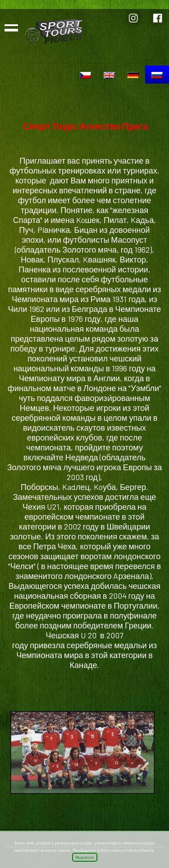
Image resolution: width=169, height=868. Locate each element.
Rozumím (85, 857)
